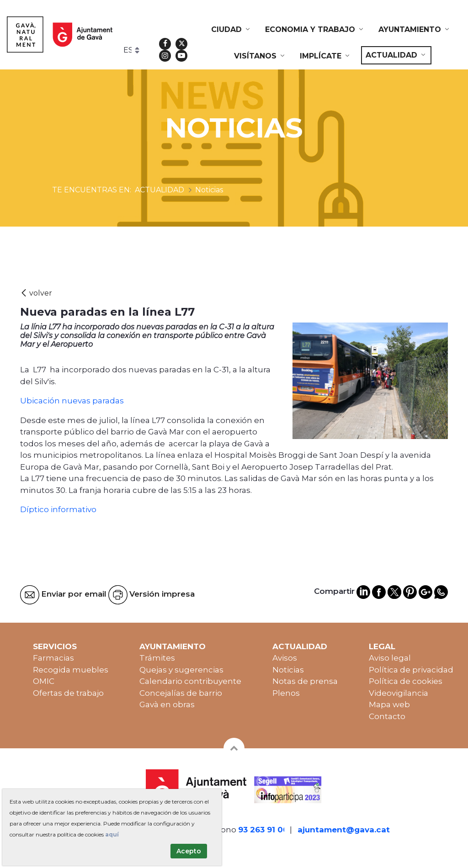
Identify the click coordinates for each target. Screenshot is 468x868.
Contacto (387, 716)
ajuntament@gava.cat (344, 830)
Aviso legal (390, 658)
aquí (112, 834)
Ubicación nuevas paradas (72, 401)
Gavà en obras (167, 704)
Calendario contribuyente (190, 681)
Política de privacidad (411, 670)
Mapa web (389, 704)
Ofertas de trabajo (68, 693)
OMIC (44, 681)
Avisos (285, 658)
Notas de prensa (305, 681)
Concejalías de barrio (181, 693)
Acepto (189, 851)
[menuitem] (231, 30)
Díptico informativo (58, 509)
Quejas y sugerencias (181, 670)
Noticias (288, 670)
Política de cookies (406, 681)
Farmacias (53, 658)
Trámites (157, 658)
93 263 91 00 (263, 830)
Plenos (286, 693)
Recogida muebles (71, 670)
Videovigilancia (399, 693)
